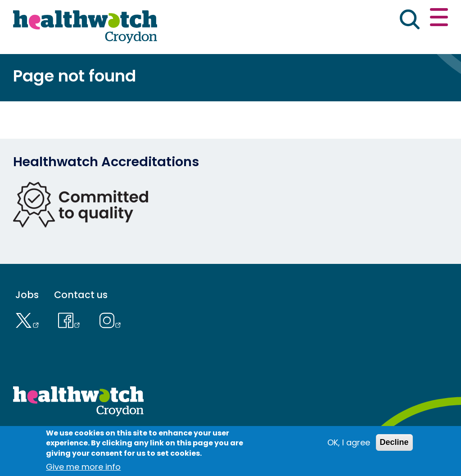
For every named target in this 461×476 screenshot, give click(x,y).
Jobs (27, 295)
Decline (394, 442)
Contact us (81, 295)
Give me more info (83, 467)
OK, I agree (349, 442)
